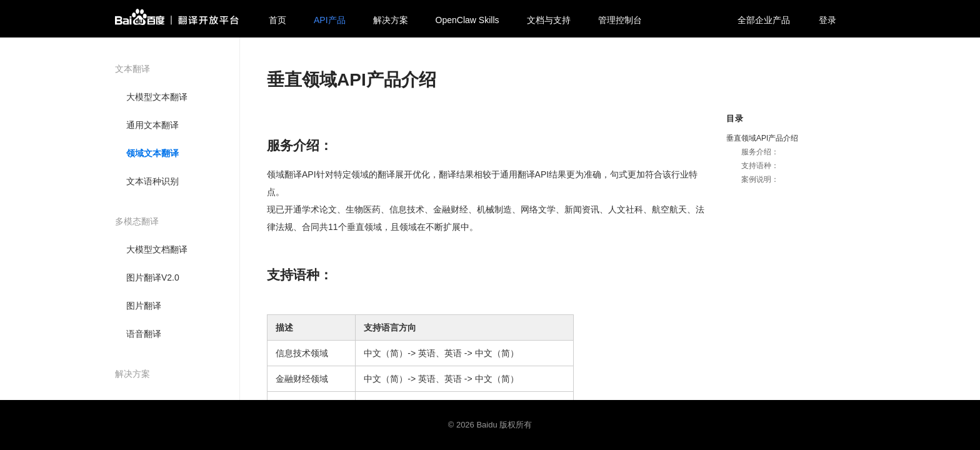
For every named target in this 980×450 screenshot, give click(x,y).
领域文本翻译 (152, 153)
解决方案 (391, 20)
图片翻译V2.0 (153, 277)
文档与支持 (549, 20)
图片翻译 (144, 306)
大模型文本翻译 (157, 97)
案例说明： (760, 179)
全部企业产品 (764, 20)
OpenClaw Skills (467, 20)
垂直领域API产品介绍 (762, 138)
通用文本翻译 (152, 125)
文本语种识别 (152, 181)
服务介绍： (760, 152)
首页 (277, 20)
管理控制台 (620, 20)
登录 (827, 20)
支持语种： (760, 166)
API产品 (330, 20)
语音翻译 (144, 334)
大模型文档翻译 (157, 249)
